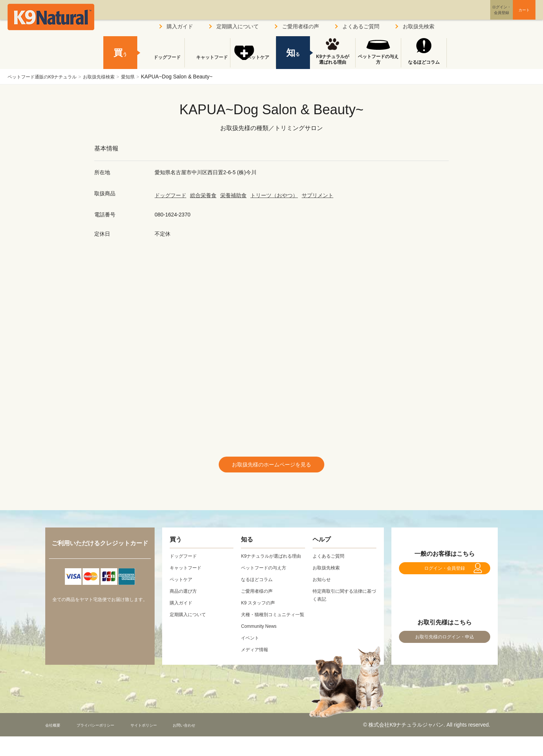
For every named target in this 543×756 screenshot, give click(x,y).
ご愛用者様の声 (301, 26)
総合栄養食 (203, 195)
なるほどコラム (424, 62)
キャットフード (207, 62)
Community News (262, 646)
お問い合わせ (220, 744)
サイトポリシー (170, 744)
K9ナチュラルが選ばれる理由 (332, 60)
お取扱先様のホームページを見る (271, 466)
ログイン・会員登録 (445, 576)
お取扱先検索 (419, 26)
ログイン (465, 16)
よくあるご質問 (361, 26)
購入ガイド (180, 26)
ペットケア (253, 62)
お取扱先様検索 (113, 77)
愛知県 (147, 77)
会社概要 (56, 744)
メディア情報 (257, 669)
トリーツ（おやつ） (274, 195)
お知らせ (323, 583)
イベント (252, 657)
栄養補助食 (233, 195)
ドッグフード (170, 195)
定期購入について (238, 26)
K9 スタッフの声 (261, 614)
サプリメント (318, 195)
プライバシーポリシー (109, 744)
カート (508, 16)
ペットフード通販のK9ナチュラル (48, 77)
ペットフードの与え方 (378, 60)
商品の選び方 (186, 595)
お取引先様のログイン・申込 (445, 652)
